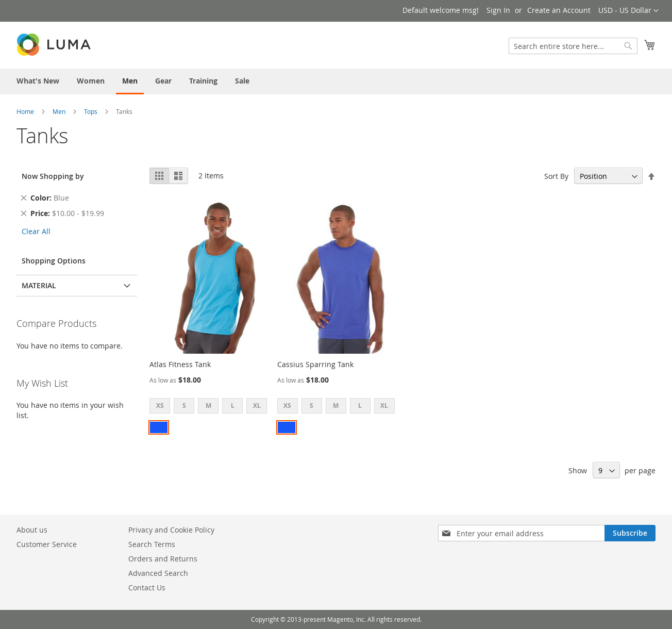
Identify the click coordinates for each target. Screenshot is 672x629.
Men (59, 111)
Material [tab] (39, 285)
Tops (91, 111)
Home (25, 111)
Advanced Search (158, 573)
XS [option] (160, 405)
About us (32, 530)
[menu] (336, 81)
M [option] (208, 405)
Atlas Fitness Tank (180, 364)
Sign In (498, 10)
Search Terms (152, 544)
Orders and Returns (163, 559)
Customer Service (47, 544)
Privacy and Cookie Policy (171, 530)
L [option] (233, 405)
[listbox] (211, 407)
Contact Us (147, 587)
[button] (628, 11)
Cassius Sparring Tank (315, 364)
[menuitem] (38, 81)
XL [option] (257, 405)
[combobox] (573, 46)
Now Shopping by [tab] (53, 176)
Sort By (556, 176)
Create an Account (559, 10)
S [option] (184, 405)
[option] (159, 427)
